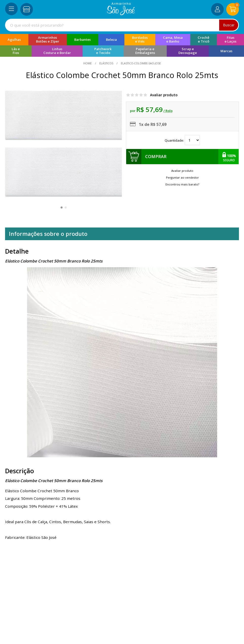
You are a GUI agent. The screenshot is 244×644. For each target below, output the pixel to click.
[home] (121, 14)
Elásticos (106, 63)
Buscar (229, 25)
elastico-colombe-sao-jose (140, 63)
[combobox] (122, 25)
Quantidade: (182, 140)
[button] (62, 207)
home (88, 63)
